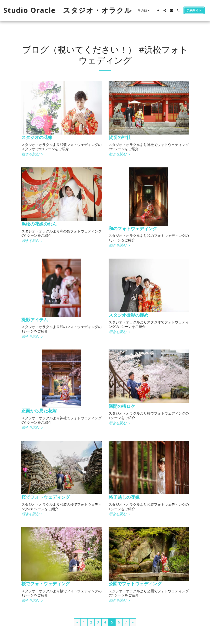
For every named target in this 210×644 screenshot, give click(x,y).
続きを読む (33, 154)
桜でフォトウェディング (46, 497)
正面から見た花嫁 (39, 410)
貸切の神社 (120, 137)
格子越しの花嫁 (124, 497)
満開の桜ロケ (122, 406)
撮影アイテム (35, 320)
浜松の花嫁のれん (39, 224)
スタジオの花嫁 (37, 137)
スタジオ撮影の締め (128, 315)
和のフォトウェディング (133, 228)
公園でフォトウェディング (135, 583)
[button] (158, 10)
